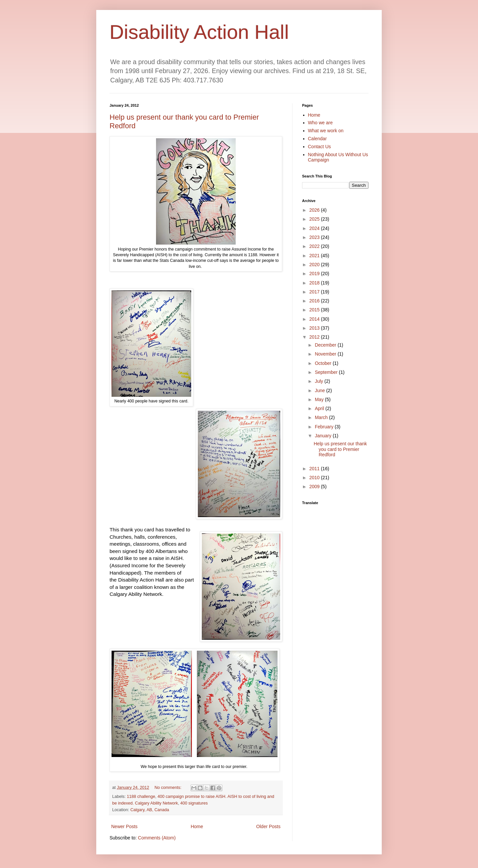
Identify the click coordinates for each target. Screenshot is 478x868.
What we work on (326, 131)
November (326, 354)
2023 (315, 237)
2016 (315, 301)
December (326, 345)
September (327, 372)
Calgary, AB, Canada (150, 810)
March (322, 417)
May (320, 399)
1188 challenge (141, 797)
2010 (315, 478)
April (320, 408)
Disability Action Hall (199, 32)
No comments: (168, 788)
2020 (315, 265)
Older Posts (268, 826)
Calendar (318, 139)
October (324, 363)
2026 (315, 210)
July (319, 381)
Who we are (320, 123)
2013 (315, 328)
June (320, 390)
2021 (315, 256)
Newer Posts (124, 826)
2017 (315, 292)
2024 (315, 228)
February (325, 427)
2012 (315, 337)
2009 (315, 487)
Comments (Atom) (157, 838)
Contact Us (319, 147)
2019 (315, 273)
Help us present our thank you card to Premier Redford (340, 449)
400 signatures (194, 803)
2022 (315, 246)
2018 (315, 283)
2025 (315, 219)
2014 (315, 319)
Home (197, 826)
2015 (315, 310)
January (324, 436)
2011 (315, 469)
